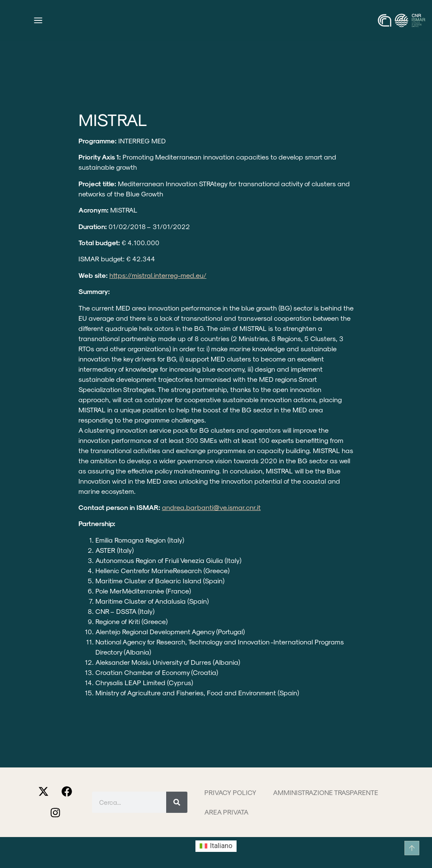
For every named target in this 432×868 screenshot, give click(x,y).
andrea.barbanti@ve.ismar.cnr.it (211, 507)
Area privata (226, 812)
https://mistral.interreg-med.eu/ (158, 275)
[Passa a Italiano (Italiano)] (216, 846)
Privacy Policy (230, 792)
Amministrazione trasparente (326, 792)
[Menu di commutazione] (38, 20)
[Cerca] (177, 802)
